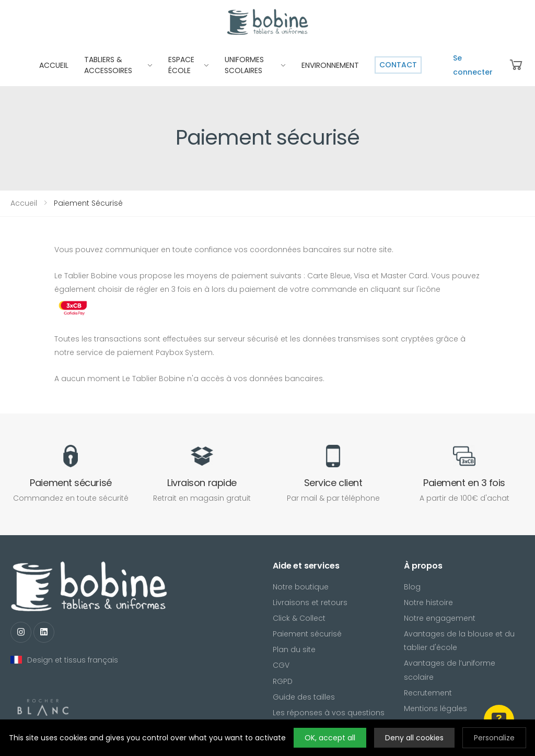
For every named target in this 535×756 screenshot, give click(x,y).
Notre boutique (301, 587)
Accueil (24, 203)
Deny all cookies (414, 738)
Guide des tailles (304, 697)
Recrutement (428, 693)
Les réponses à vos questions (329, 713)
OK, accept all (330, 738)
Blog (412, 587)
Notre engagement (440, 618)
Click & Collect (299, 618)
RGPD (283, 681)
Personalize (494, 738)
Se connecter (473, 65)
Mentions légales (435, 708)
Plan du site (294, 649)
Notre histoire (428, 603)
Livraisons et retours (310, 603)
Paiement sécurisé (307, 634)
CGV (281, 665)
